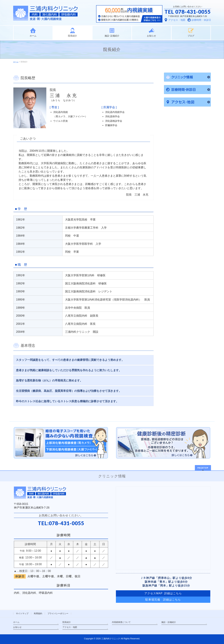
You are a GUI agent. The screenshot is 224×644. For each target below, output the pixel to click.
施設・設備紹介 (169, 622)
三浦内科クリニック (111, 639)
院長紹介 (67, 622)
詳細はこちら (172, 600)
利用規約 (38, 614)
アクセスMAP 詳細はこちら (163, 593)
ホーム (16, 622)
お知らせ (17, 627)
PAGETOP (203, 468)
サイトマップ (22, 614)
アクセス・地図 (70, 627)
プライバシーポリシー (58, 614)
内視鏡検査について (121, 622)
